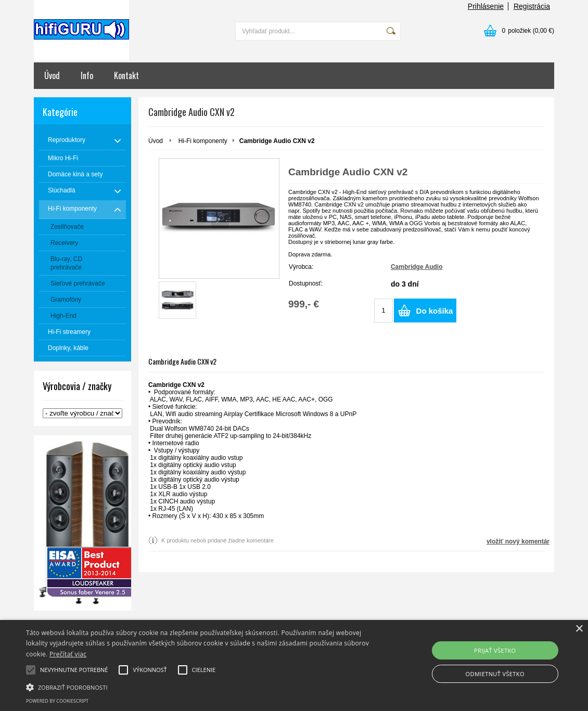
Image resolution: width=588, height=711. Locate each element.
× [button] (579, 629)
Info (87, 75)
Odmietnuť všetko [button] (495, 674)
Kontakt (126, 75)
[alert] (294, 665)
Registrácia (532, 6)
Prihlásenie (486, 6)
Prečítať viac (68, 654)
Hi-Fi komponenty (203, 141)
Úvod (52, 75)
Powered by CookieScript (57, 701)
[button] (200, 687)
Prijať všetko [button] (495, 650)
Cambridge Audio (417, 267)
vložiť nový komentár (518, 541)
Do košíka (435, 311)
